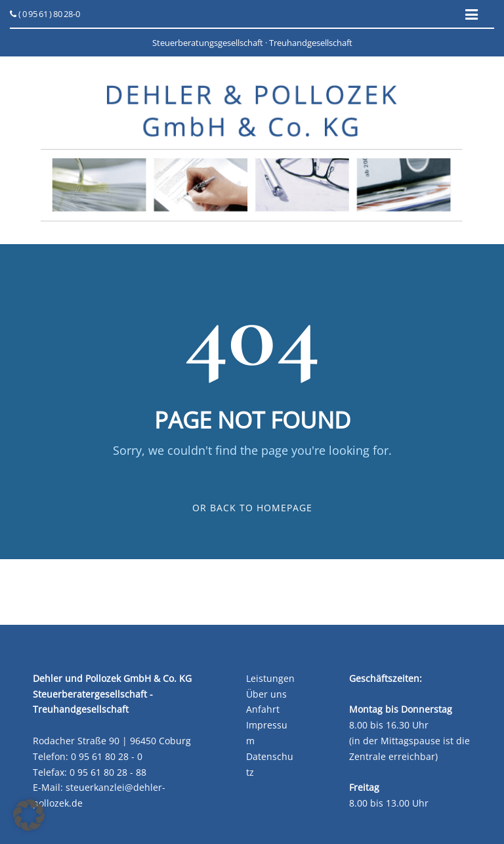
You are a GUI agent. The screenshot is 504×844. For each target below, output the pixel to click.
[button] (29, 815)
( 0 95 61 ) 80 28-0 (45, 14)
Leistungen (270, 678)
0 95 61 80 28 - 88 (108, 772)
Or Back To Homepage (252, 508)
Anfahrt (263, 709)
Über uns (266, 694)
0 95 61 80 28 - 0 (107, 756)
